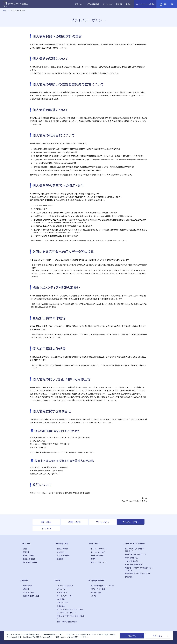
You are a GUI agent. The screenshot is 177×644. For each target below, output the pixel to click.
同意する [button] (132, 636)
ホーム (5, 10)
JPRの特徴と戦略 (61, 544)
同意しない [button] (158, 636)
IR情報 (57, 580)
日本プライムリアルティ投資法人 (15, 4)
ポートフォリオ (94, 544)
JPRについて (25, 544)
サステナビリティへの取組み (134, 544)
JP (161, 4)
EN (165, 4)
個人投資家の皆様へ (97, 580)
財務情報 (24, 580)
